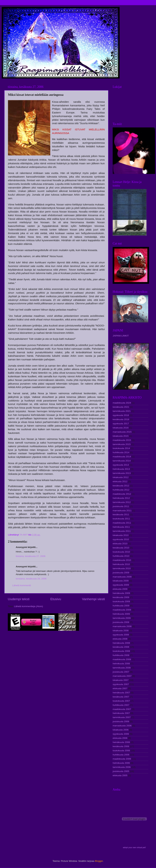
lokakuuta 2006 (121, 730)
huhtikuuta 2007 (121, 705)
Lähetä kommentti (22, 585)
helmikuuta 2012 (121, 498)
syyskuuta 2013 (121, 465)
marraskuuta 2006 (122, 726)
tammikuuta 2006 (122, 767)
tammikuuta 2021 (122, 411)
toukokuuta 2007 (121, 701)
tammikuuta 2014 (122, 461)
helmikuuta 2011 (121, 527)
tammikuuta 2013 (122, 473)
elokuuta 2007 (120, 688)
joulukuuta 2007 (121, 672)
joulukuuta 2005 (121, 771)
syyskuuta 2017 (121, 424)
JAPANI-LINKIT (121, 336)
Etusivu (56, 599)
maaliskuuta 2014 (122, 457)
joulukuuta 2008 (121, 622)
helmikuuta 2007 (121, 713)
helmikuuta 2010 (121, 564)
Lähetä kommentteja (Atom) (29, 606)
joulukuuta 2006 (121, 721)
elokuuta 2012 (120, 481)
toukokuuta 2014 (121, 448)
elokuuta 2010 (120, 544)
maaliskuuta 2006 (122, 759)
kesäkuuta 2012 (121, 486)
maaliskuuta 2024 (122, 403)
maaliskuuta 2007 (122, 709)
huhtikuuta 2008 (121, 655)
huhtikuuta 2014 (121, 452)
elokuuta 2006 (120, 738)
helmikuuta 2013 (121, 469)
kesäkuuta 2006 (121, 746)
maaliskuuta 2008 (122, 659)
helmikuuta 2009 (121, 614)
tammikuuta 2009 (122, 618)
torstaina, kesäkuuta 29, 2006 (31, 579)
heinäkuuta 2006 (121, 742)
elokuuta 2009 (120, 589)
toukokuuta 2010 (121, 552)
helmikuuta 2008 (121, 664)
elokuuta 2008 (120, 639)
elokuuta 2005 (120, 775)
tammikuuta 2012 (122, 502)
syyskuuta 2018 (121, 415)
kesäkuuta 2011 (121, 514)
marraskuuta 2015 (122, 432)
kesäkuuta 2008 (121, 647)
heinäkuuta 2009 (121, 593)
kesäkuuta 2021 (121, 407)
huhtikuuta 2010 (121, 556)
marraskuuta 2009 (122, 577)
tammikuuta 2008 (122, 668)
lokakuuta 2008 (121, 631)
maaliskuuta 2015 (122, 440)
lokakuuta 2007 (121, 680)
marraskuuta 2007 (122, 676)
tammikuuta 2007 (122, 717)
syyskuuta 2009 (121, 585)
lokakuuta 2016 (121, 428)
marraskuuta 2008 (122, 626)
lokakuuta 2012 (121, 477)
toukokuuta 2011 (121, 519)
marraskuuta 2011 (122, 511)
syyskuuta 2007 (121, 684)
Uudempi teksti (19, 599)
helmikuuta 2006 (121, 763)
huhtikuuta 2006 (121, 755)
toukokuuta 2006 (121, 751)
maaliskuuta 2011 (122, 523)
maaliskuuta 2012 (122, 494)
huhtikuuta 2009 (121, 606)
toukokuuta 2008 (121, 651)
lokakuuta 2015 (121, 436)
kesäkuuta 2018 (121, 419)
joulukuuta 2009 (121, 573)
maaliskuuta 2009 (122, 610)
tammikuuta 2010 (122, 568)
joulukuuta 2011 (121, 506)
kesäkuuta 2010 (121, 548)
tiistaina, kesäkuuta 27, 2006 (31, 556)
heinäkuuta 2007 (121, 693)
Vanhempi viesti (93, 599)
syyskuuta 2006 (121, 734)
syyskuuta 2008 (121, 635)
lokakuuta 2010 (121, 535)
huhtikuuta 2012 (121, 490)
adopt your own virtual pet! (134, 847)
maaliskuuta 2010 (122, 560)
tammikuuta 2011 (122, 531)
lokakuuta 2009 (121, 581)
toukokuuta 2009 (121, 601)
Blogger (99, 861)
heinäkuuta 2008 (121, 643)
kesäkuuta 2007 (121, 697)
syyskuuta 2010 (121, 539)
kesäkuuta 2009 (121, 597)
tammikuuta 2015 (122, 444)
